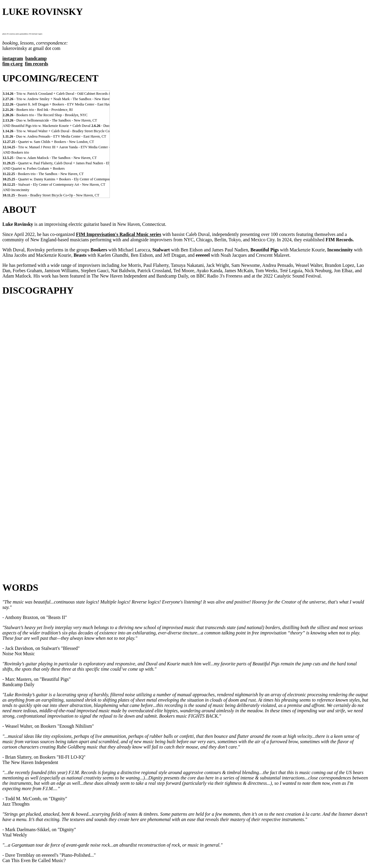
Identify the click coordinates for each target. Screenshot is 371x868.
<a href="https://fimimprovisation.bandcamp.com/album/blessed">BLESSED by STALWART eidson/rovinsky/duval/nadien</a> (185, 391)
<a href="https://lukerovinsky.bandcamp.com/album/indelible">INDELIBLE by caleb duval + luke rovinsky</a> (185, 541)
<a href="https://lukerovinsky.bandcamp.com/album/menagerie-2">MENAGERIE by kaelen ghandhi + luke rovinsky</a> (185, 445)
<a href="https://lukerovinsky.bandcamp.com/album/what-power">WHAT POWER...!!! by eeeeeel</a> (185, 555)
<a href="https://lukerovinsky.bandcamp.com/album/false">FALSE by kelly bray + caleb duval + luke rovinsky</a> (185, 527)
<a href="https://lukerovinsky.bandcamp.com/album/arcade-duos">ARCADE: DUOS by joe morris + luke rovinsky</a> (185, 459)
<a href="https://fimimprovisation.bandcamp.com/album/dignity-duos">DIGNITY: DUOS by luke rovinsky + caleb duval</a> (185, 377)
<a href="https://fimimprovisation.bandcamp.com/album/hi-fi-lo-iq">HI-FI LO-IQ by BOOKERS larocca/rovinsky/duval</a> (185, 404)
